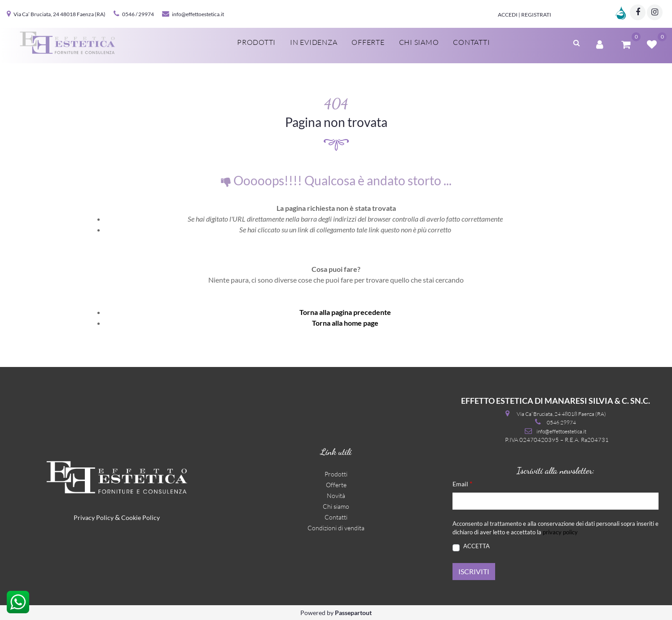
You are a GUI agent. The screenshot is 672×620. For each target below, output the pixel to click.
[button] (577, 42)
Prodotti (256, 42)
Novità (336, 496)
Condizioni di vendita (336, 528)
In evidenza (314, 42)
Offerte (368, 42)
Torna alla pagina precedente (345, 312)
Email (462, 483)
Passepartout (353, 613)
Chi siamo (419, 42)
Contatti (471, 42)
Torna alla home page (345, 323)
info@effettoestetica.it (198, 14)
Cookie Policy (141, 517)
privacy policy (560, 532)
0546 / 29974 (138, 14)
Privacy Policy (94, 517)
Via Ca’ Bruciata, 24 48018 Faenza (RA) (59, 14)
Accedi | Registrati (525, 15)
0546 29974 (561, 422)
